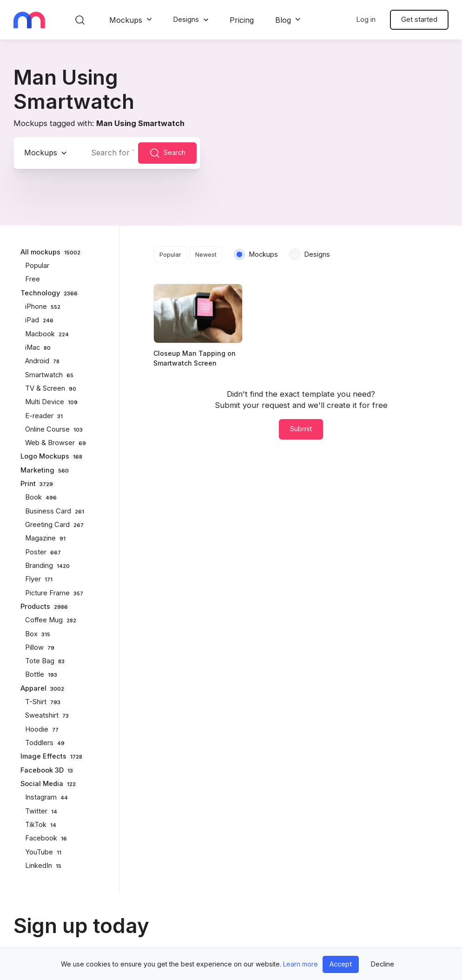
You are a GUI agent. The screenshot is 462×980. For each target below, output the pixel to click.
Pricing (242, 20)
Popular (170, 255)
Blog (283, 20)
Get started (419, 20)
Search (167, 153)
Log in (366, 20)
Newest (206, 255)
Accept (341, 964)
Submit (301, 429)
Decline (382, 964)
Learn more (300, 964)
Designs (186, 20)
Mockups (126, 20)
